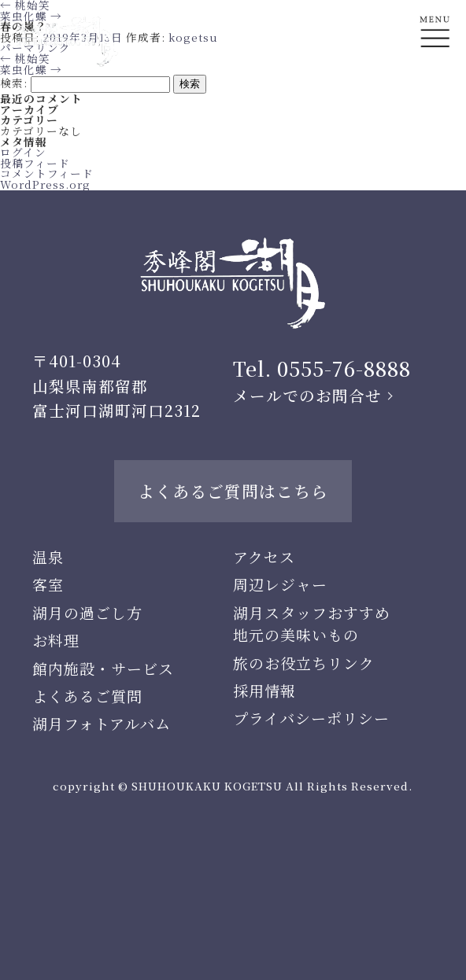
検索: (14, 83)
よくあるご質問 (87, 696)
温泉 (48, 556)
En (435, 92)
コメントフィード (47, 173)
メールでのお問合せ (307, 396)
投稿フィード (35, 163)
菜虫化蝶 (31, 69)
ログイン (23, 152)
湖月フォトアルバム (102, 723)
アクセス (264, 556)
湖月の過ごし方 (87, 612)
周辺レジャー (280, 584)
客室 (48, 584)
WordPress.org (45, 184)
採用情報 (264, 690)
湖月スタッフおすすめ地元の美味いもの (312, 623)
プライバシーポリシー (311, 718)
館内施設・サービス (103, 668)
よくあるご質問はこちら (233, 491)
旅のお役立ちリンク (304, 663)
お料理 (56, 640)
